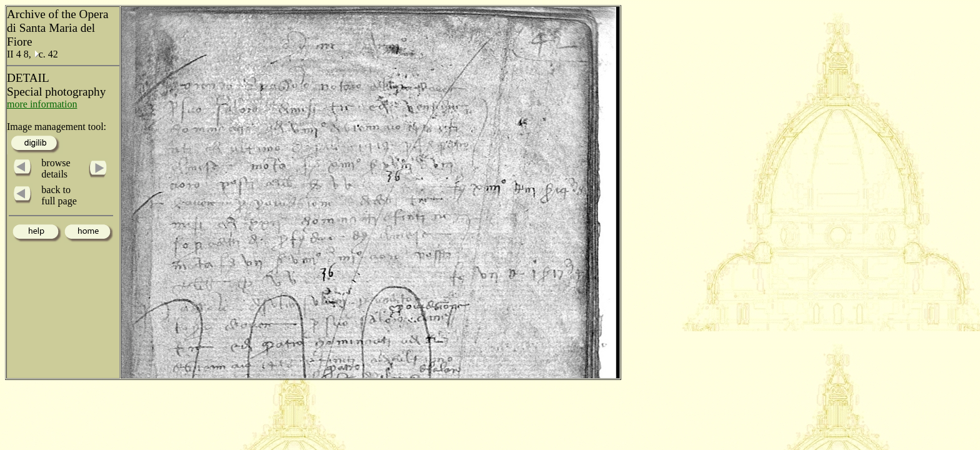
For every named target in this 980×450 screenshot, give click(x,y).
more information (42, 104)
